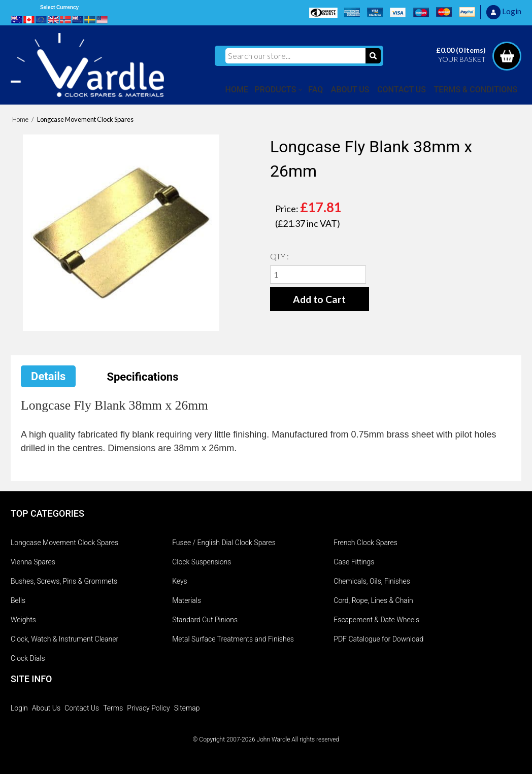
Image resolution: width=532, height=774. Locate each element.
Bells (18, 600)
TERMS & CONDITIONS (476, 90)
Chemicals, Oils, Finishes (372, 581)
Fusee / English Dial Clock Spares (224, 543)
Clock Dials (28, 658)
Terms (113, 708)
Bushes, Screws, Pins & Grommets (64, 581)
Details (48, 376)
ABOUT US (350, 90)
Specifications (142, 377)
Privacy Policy (148, 708)
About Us (46, 708)
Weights (23, 620)
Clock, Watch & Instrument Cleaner (64, 639)
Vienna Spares (33, 562)
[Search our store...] (295, 56)
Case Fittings (354, 562)
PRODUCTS (276, 90)
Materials (187, 600)
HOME (237, 90)
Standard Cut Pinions (205, 620)
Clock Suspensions (202, 562)
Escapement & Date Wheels (376, 620)
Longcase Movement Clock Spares (64, 543)
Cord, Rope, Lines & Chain (373, 600)
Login (19, 708)
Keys (180, 581)
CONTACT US (402, 90)
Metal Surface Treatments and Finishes (233, 639)
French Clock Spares (365, 543)
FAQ (315, 90)
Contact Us (82, 708)
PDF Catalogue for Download (378, 639)
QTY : (279, 256)
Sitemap (187, 708)
